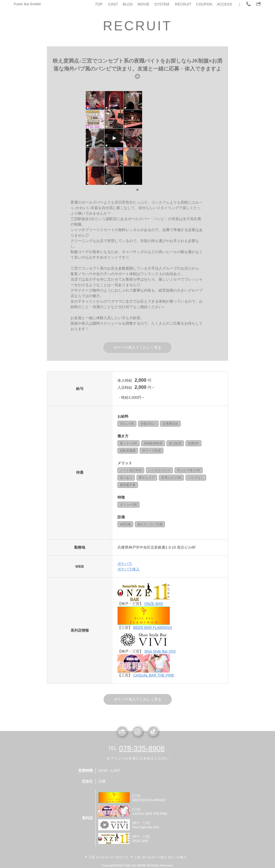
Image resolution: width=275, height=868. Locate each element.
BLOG (128, 4)
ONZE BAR (154, 604)
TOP (99, 4)
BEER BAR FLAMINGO (153, 627)
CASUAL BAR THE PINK (154, 675)
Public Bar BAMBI (27, 4)
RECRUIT (183, 4)
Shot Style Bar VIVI (160, 651)
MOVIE (144, 4)
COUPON (204, 4)
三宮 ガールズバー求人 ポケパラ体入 (160, 857)
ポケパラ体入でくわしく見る (137, 347)
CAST (113, 4)
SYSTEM (162, 4)
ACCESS (224, 4)
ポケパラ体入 (128, 569)
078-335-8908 (142, 748)
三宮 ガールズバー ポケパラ (108, 857)
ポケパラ (125, 564)
